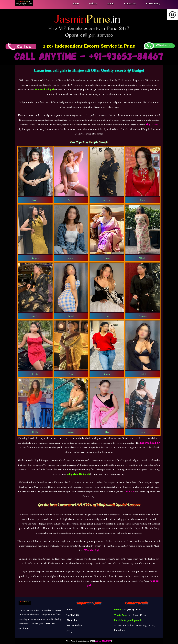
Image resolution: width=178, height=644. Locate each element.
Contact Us (130, 3)
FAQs (69, 631)
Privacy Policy (153, 3)
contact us (129, 491)
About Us (72, 620)
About (110, 3)
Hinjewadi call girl (150, 443)
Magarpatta (152, 124)
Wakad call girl (92, 550)
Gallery (93, 3)
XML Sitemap (103, 641)
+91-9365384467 (132, 610)
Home (76, 3)
